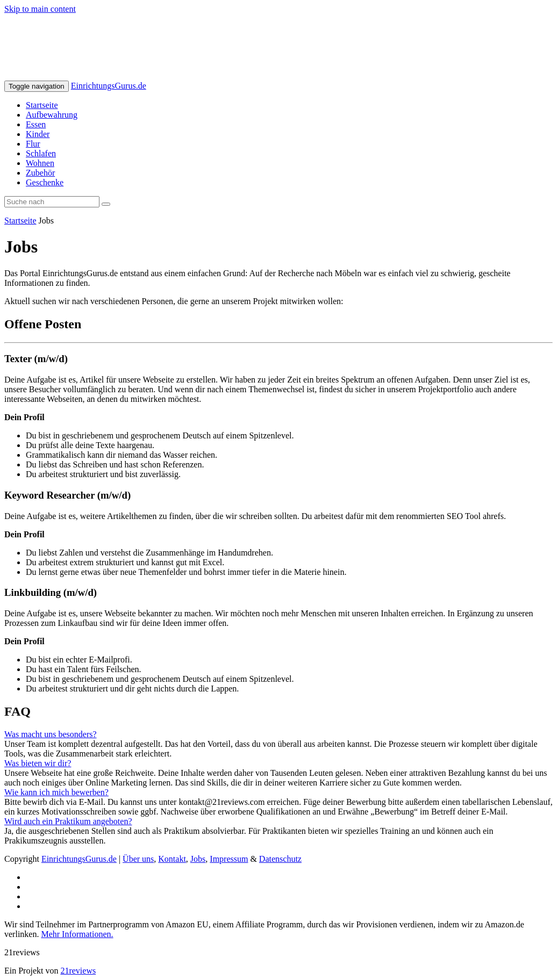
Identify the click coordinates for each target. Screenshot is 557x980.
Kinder (38, 134)
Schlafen (41, 153)
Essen (36, 124)
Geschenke (45, 182)
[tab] (278, 734)
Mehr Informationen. (77, 934)
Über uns (138, 859)
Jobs (198, 859)
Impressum (229, 859)
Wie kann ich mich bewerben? (56, 792)
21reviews (78, 971)
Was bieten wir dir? (38, 763)
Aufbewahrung (52, 115)
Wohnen (40, 163)
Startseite (42, 105)
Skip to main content (40, 9)
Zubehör (40, 173)
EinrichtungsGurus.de (109, 86)
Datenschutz (280, 859)
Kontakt (172, 859)
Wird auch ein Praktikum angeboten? (68, 821)
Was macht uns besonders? (51, 734)
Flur (33, 144)
